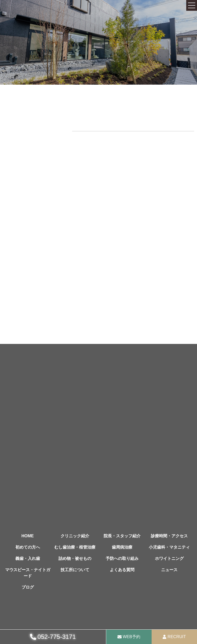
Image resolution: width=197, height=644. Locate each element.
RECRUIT (177, 637)
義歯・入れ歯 (28, 558)
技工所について (75, 570)
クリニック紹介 (75, 536)
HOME (28, 536)
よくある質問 (122, 570)
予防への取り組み (122, 558)
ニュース (169, 570)
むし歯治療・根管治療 (75, 547)
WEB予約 (132, 637)
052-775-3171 (57, 637)
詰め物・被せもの (75, 558)
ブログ (28, 587)
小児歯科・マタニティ (169, 547)
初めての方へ (28, 547)
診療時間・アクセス (169, 536)
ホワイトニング (169, 558)
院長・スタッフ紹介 (122, 536)
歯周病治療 (122, 547)
